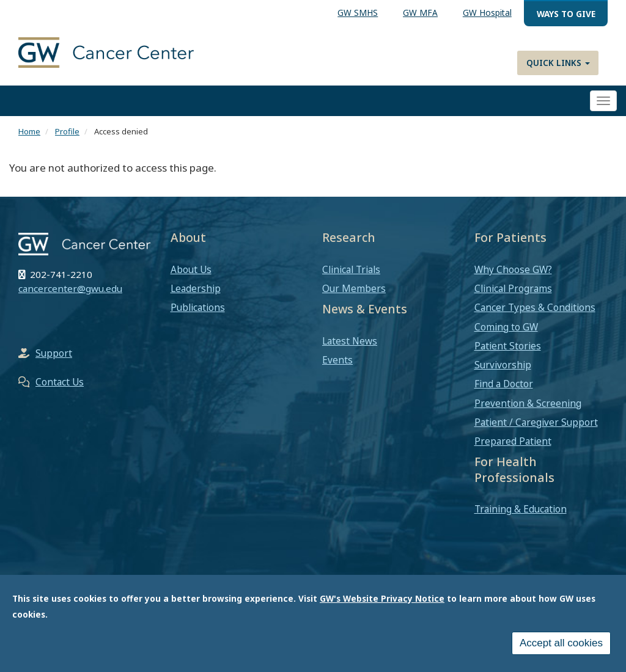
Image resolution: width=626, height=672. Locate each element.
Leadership (196, 288)
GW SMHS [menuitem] (358, 13)
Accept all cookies (561, 648)
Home (29, 131)
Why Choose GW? (513, 269)
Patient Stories (508, 346)
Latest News (350, 341)
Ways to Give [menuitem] (566, 14)
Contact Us (60, 382)
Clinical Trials (351, 269)
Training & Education (521, 509)
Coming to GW (506, 327)
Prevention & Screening (528, 403)
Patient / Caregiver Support (536, 422)
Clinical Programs (513, 288)
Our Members (354, 288)
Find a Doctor (504, 384)
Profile (67, 131)
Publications (198, 307)
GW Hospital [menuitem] (487, 13)
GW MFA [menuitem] (420, 13)
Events (337, 360)
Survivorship (503, 365)
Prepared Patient (513, 441)
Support (54, 353)
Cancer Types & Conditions (535, 307)
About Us (191, 269)
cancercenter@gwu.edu (70, 288)
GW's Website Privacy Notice (382, 603)
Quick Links (558, 63)
